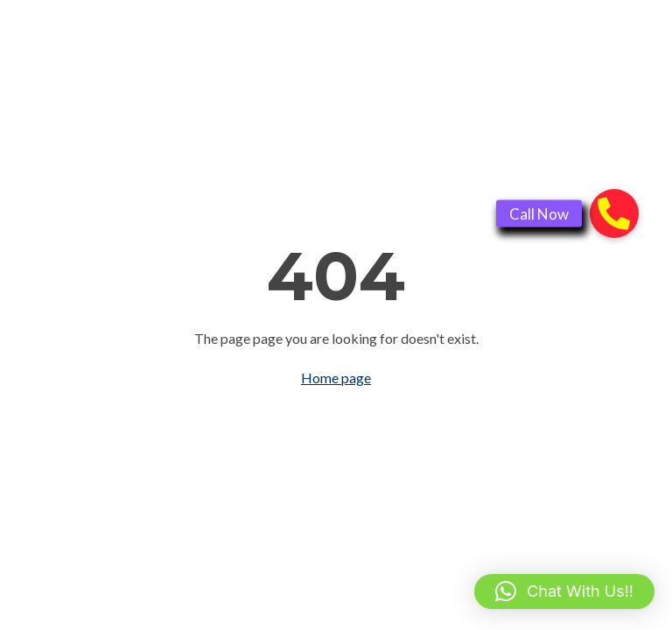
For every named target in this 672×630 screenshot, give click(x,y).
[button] (564, 591)
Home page (336, 378)
